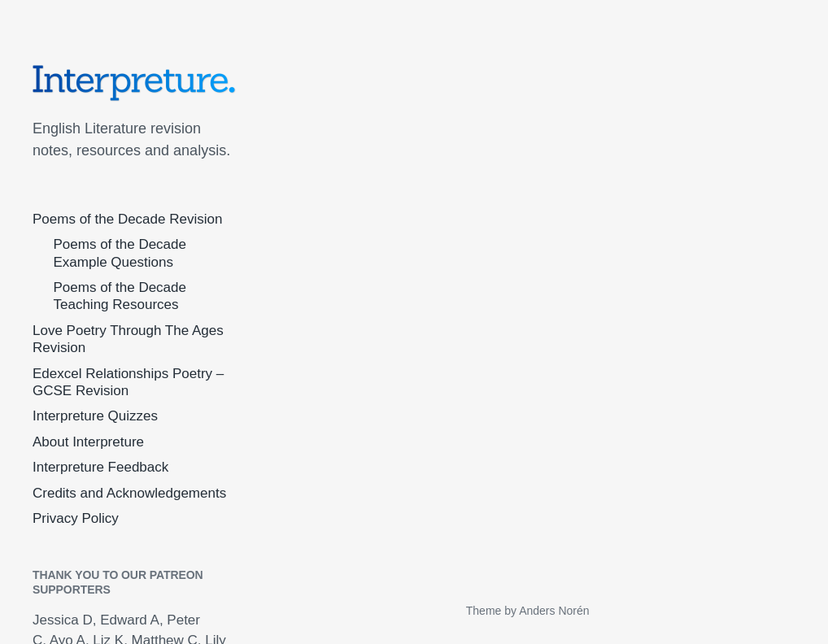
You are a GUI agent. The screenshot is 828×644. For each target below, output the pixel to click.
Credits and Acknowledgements (129, 493)
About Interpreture (88, 442)
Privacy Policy (76, 518)
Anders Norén (554, 611)
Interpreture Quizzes (95, 416)
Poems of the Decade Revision (127, 219)
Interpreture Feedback (100, 467)
